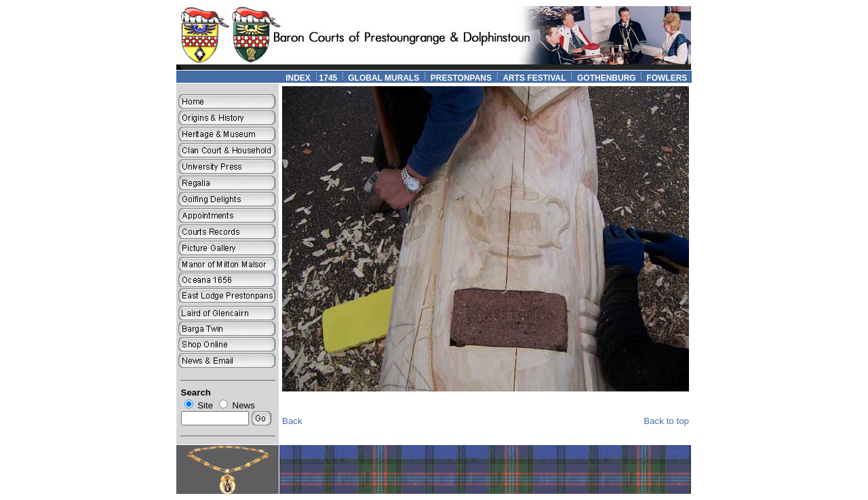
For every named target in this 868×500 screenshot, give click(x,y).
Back (292, 421)
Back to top (666, 421)
